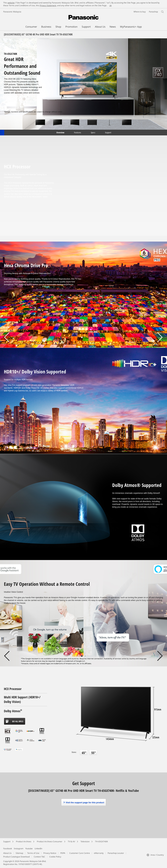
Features (78, 132)
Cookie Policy (55, 857)
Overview (60, 132)
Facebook (8, 849)
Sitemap (19, 853)
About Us (7, 853)
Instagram (19, 849)
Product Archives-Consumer (50, 841)
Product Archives (24, 841)
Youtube (29, 849)
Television (85, 841)
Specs (93, 132)
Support (108, 132)
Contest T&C (39, 857)
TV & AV (71, 841)
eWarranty (99, 853)
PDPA (63, 853)
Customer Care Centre (80, 853)
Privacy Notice (50, 853)
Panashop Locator (116, 853)
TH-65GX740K (101, 841)
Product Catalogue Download (16, 857)
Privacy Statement (48, 5)
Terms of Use (33, 853)
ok (110, 5)
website (11, 3)
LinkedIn (38, 849)
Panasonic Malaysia (12, 12)
